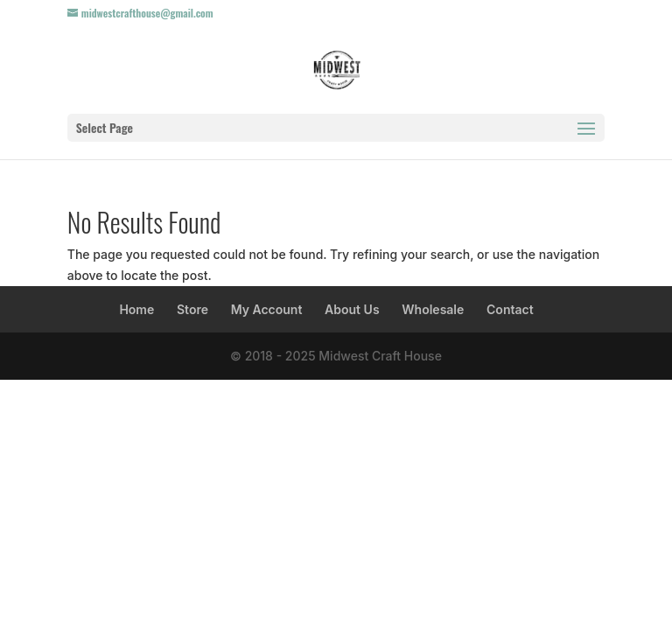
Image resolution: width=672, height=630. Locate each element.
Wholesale (433, 309)
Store (192, 309)
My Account (267, 309)
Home (136, 309)
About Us (352, 309)
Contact (510, 309)
